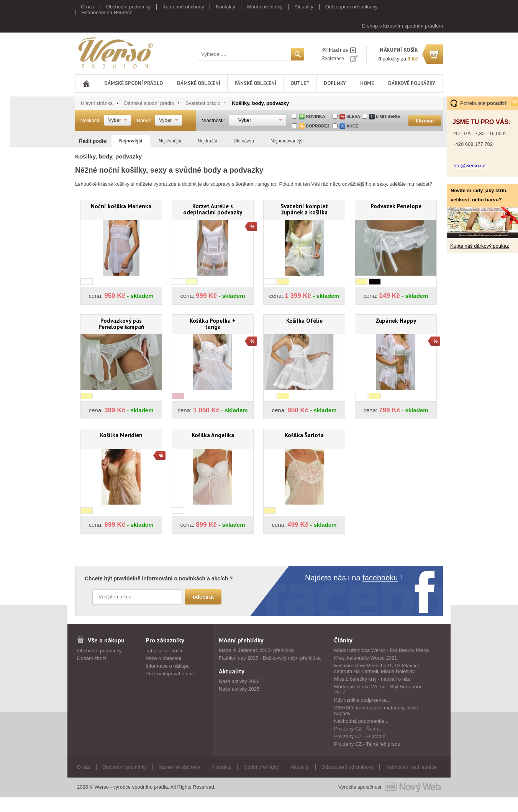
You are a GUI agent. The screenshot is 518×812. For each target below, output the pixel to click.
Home (367, 83)
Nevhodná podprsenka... (361, 721)
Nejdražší (207, 141)
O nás (88, 7)
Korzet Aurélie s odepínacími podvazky (213, 209)
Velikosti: (91, 120)
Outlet (300, 83)
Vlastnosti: (213, 120)
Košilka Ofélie (304, 321)
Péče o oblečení (163, 658)
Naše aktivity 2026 (239, 681)
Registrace (333, 58)
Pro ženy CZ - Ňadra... (359, 729)
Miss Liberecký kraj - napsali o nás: (373, 679)
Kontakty (225, 7)
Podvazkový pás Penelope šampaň (121, 324)
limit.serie (388, 116)
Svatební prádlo (203, 103)
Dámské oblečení (199, 83)
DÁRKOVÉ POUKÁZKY (412, 83)
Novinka (316, 116)
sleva (353, 116)
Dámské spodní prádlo (134, 83)
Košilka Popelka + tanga (213, 324)
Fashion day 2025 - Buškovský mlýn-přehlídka (270, 658)
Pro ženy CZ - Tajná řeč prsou (367, 744)
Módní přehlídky (265, 7)
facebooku (380, 578)
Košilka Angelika (213, 435)
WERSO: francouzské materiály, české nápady (377, 711)
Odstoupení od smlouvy (352, 7)
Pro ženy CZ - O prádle (360, 736)
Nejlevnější (170, 141)
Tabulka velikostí (164, 651)
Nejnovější (131, 141)
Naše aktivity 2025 (239, 689)
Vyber (114, 120)
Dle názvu (244, 141)
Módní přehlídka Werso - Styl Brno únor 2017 (378, 689)
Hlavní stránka (97, 103)
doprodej (318, 126)
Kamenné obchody (183, 7)
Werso (115, 53)
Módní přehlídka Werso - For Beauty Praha (382, 650)
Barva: (144, 120)
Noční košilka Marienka (121, 206)
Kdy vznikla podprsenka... (362, 700)
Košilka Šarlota (304, 435)
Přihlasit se (335, 50)
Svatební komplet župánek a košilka (304, 209)
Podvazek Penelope (396, 206)
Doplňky (335, 83)
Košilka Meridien (121, 435)
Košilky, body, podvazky (260, 103)
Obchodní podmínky (128, 7)
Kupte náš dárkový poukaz (479, 246)
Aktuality (304, 7)
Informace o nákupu (168, 666)
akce (352, 126)
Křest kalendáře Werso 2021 (366, 658)
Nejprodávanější (287, 141)
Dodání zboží (92, 658)
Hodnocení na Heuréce (107, 12)
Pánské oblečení (255, 83)
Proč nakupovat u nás (170, 674)
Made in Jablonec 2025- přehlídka (256, 650)
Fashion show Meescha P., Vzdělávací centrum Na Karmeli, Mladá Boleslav (377, 668)
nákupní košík (399, 50)
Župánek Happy (396, 321)
